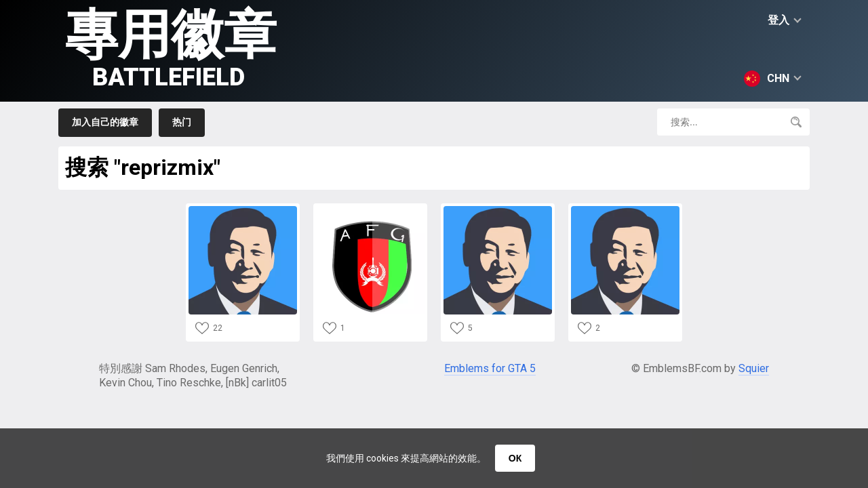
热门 (182, 122)
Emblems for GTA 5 (490, 368)
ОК (515, 458)
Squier (754, 368)
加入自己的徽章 (105, 122)
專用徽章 (171, 48)
